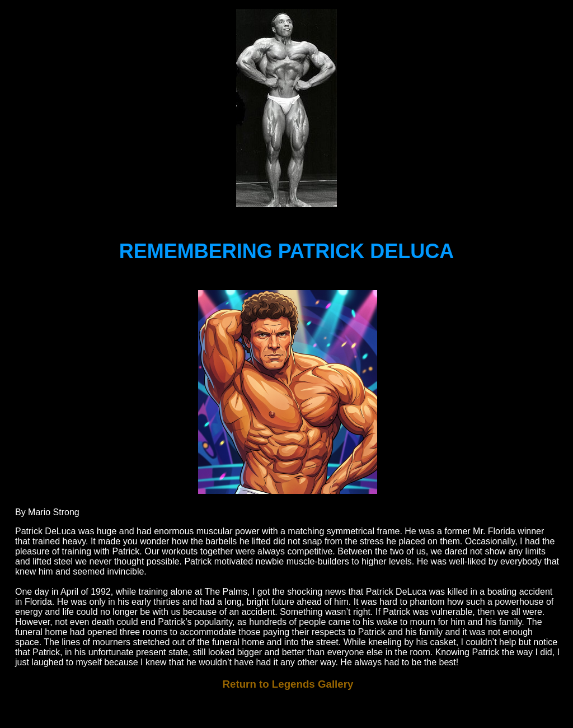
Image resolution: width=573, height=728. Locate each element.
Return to (288, 684)
